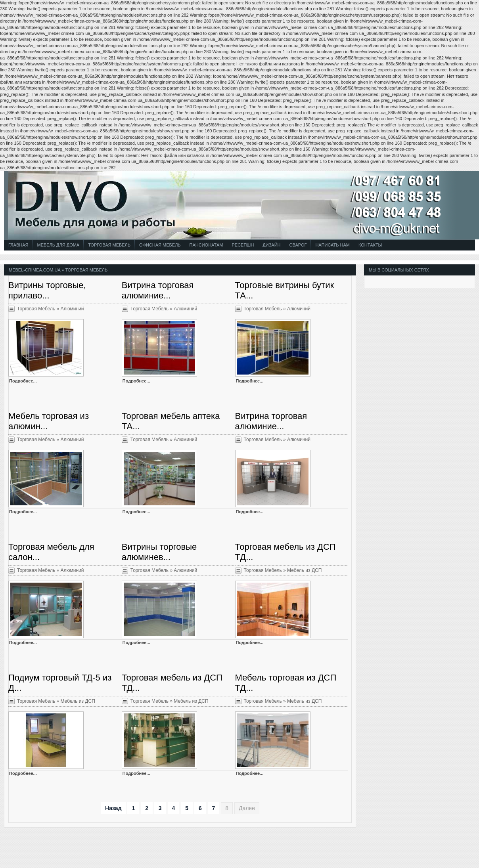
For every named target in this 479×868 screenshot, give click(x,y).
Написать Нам (332, 245)
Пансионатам (206, 245)
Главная (18, 245)
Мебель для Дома (58, 245)
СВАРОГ (298, 245)
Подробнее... (23, 381)
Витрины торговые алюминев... (159, 552)
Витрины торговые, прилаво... (47, 290)
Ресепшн (243, 245)
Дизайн (271, 245)
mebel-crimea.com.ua (34, 270)
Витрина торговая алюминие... (158, 290)
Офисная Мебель (160, 245)
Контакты (370, 245)
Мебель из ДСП (304, 570)
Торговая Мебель (109, 245)
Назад (113, 808)
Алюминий (72, 309)
